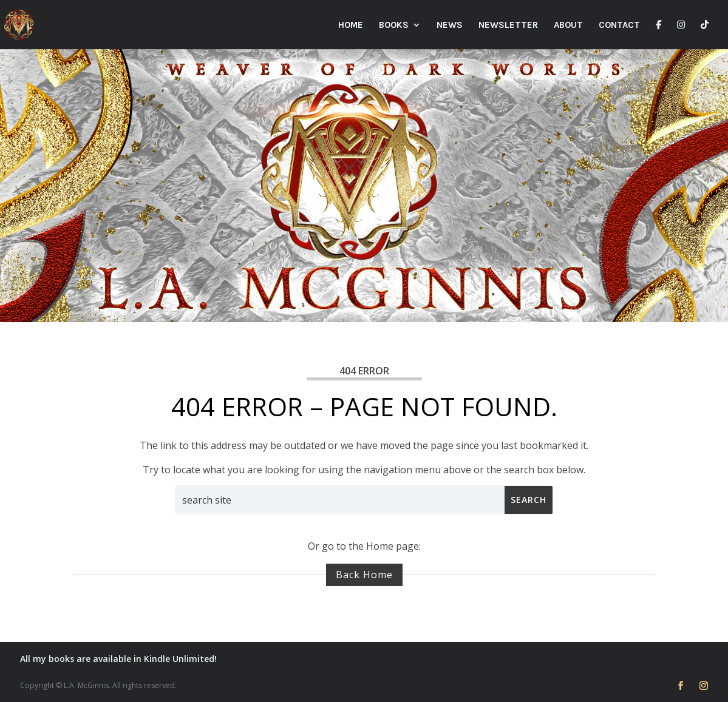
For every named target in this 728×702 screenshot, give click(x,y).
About (568, 25)
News (450, 25)
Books (394, 25)
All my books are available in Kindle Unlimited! (118, 659)
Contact (619, 25)
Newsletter (508, 25)
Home (351, 25)
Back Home (364, 575)
